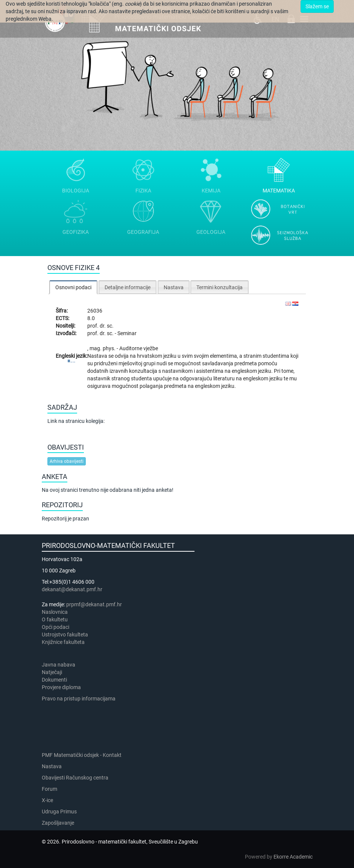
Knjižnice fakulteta (63, 642)
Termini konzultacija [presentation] (220, 287)
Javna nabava (58, 665)
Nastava (52, 766)
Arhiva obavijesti (67, 461)
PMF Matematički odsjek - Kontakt (82, 755)
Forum (49, 789)
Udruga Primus (59, 812)
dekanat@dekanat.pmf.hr (72, 589)
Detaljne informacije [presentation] (128, 287)
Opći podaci (55, 627)
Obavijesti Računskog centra (75, 778)
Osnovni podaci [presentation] (73, 287)
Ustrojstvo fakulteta (65, 635)
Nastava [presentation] (174, 287)
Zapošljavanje (58, 823)
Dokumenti (54, 680)
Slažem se (317, 6)
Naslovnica (55, 612)
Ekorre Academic (293, 857)
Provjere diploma (61, 687)
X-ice (47, 800)
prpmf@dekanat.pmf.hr (94, 604)
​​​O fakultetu (55, 619)
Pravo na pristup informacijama (80, 699)
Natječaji (52, 672)
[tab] (73, 287)
